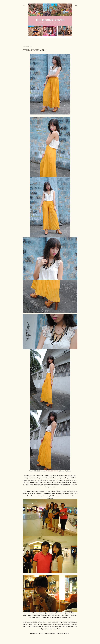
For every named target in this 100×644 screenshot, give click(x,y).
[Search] (76, 5)
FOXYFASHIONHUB (52, 471)
